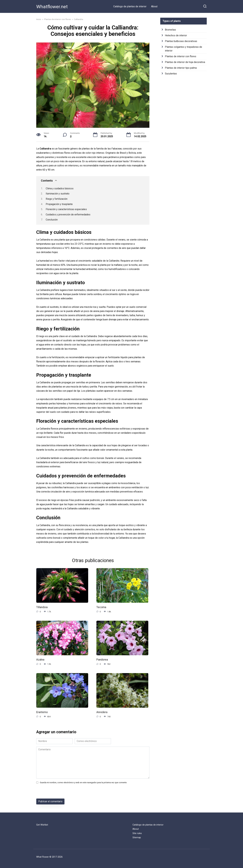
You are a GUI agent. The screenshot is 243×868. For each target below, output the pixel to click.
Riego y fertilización (57, 199)
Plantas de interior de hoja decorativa (185, 62)
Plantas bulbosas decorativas (181, 41)
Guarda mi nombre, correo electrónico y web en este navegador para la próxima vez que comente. (83, 783)
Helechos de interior (176, 35)
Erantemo (42, 712)
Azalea (40, 660)
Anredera (102, 712)
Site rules (137, 833)
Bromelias (170, 30)
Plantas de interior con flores (181, 56)
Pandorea (102, 660)
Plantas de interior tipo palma (181, 68)
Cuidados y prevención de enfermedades (68, 215)
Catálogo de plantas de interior (130, 6)
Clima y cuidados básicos (60, 188)
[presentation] (57, 792)
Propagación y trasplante (59, 204)
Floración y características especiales (66, 209)
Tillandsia (42, 607)
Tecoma (101, 607)
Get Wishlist (42, 825)
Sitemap (137, 838)
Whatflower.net (52, 7)
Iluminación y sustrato (58, 194)
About (154, 6)
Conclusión (52, 220)
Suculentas (171, 74)
